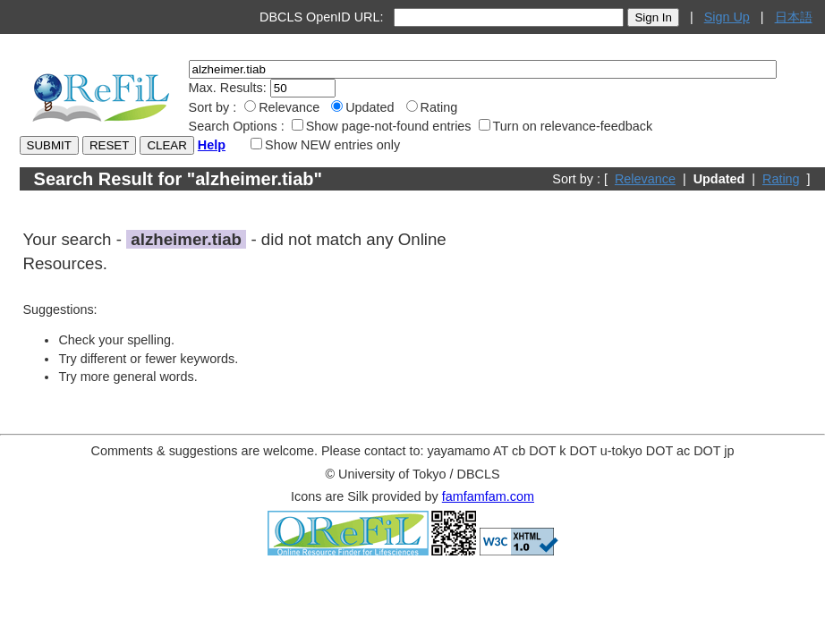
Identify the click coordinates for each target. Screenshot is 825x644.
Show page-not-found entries (382, 126)
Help (212, 145)
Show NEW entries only (325, 145)
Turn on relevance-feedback (566, 126)
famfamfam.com (488, 496)
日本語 (794, 17)
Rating (781, 179)
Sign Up (727, 17)
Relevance (645, 179)
